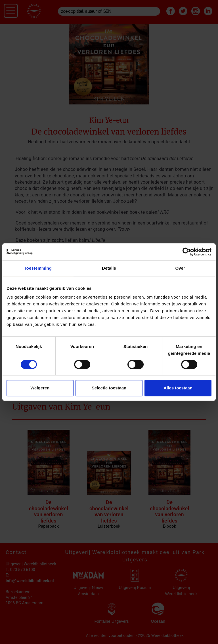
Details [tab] (109, 268)
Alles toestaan (178, 388)
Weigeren (40, 388)
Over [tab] (180, 268)
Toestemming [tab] (38, 268)
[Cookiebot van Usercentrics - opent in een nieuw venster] (187, 252)
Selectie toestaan (109, 388)
